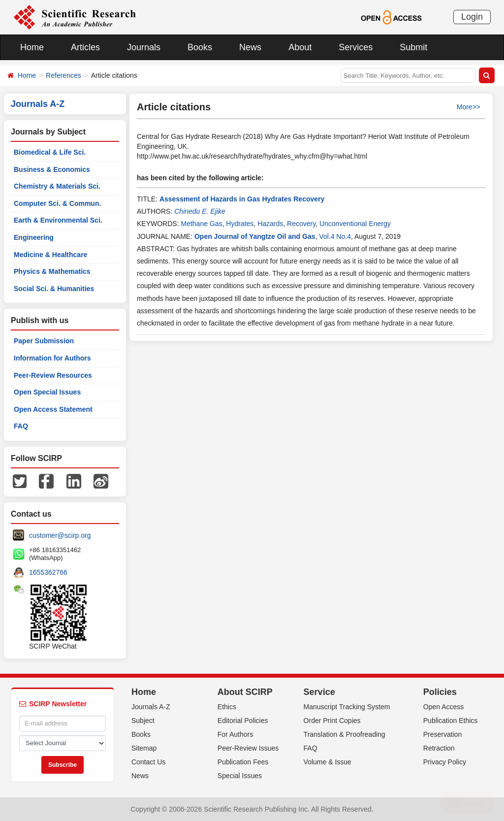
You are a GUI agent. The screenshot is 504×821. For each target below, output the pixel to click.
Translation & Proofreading (345, 734)
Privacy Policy (445, 762)
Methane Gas (201, 224)
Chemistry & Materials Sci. (57, 186)
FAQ (21, 426)
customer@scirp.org (60, 535)
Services (356, 47)
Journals (144, 47)
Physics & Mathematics (52, 271)
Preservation (443, 734)
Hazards (270, 224)
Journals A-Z (151, 707)
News (250, 47)
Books (200, 47)
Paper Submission (44, 341)
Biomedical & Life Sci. (50, 152)
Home (32, 47)
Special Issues (240, 776)
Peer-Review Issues (248, 748)
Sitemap (144, 748)
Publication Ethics (451, 721)
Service (319, 692)
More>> (469, 107)
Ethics (227, 707)
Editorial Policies (243, 721)
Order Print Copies (332, 721)
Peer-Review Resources (53, 375)
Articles (85, 47)
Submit (413, 47)
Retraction (439, 748)
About (300, 47)
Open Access (444, 707)
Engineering (34, 237)
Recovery (301, 224)
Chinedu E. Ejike (200, 211)
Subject (143, 721)
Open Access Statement (53, 409)
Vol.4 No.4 (335, 236)
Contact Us (148, 762)
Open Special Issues (47, 392)
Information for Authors (52, 358)
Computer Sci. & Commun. (57, 203)
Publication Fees (243, 762)
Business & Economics (52, 169)
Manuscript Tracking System (347, 707)
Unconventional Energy (355, 224)
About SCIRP (245, 692)
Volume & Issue (328, 762)
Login (472, 17)
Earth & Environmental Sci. (58, 220)
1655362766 (48, 572)
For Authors (235, 734)
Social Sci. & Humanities (54, 289)
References (63, 75)
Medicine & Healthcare (50, 255)
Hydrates (240, 224)
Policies (440, 692)
